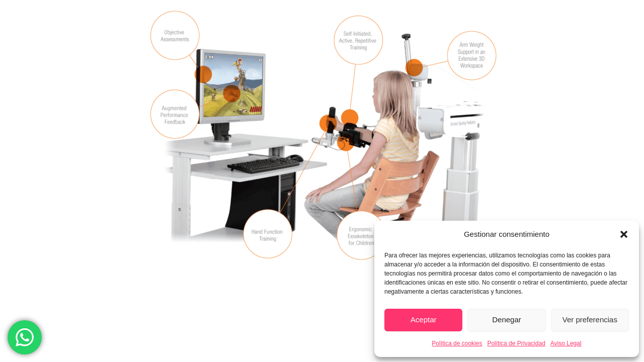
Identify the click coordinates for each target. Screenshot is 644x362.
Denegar (507, 320)
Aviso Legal (566, 343)
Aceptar (424, 320)
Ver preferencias (590, 320)
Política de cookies (457, 343)
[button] (624, 234)
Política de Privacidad (516, 343)
